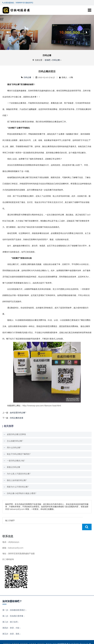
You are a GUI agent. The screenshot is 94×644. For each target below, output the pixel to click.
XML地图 (54, 640)
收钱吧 (48, 60)
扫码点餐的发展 (17, 418)
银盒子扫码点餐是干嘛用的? (19, 454)
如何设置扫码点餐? (18, 413)
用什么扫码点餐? (14, 448)
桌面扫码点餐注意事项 (16, 434)
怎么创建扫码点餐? (15, 441)
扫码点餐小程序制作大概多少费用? (22, 493)
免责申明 (15, 638)
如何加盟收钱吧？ (12, 595)
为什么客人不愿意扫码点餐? (19, 474)
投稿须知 (41, 638)
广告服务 (33, 638)
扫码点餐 (56, 60)
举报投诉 (7, 638)
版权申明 (24, 638)
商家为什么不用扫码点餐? (18, 487)
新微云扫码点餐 (14, 467)
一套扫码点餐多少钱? (16, 461)
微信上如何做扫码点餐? (17, 480)
